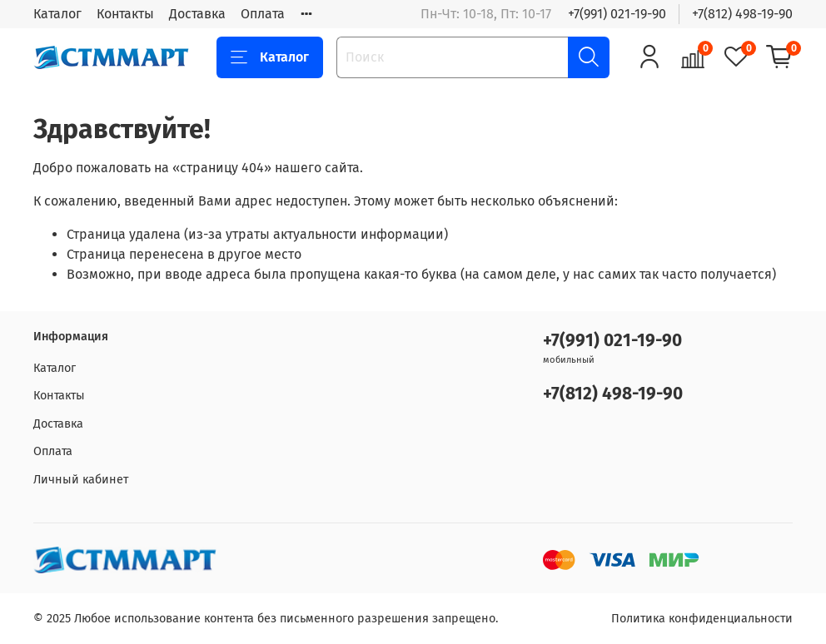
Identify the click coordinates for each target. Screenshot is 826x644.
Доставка (197, 14)
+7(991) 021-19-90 (617, 14)
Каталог (57, 14)
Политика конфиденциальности (702, 619)
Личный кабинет (81, 480)
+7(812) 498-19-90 (742, 14)
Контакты (125, 14)
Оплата (263, 14)
